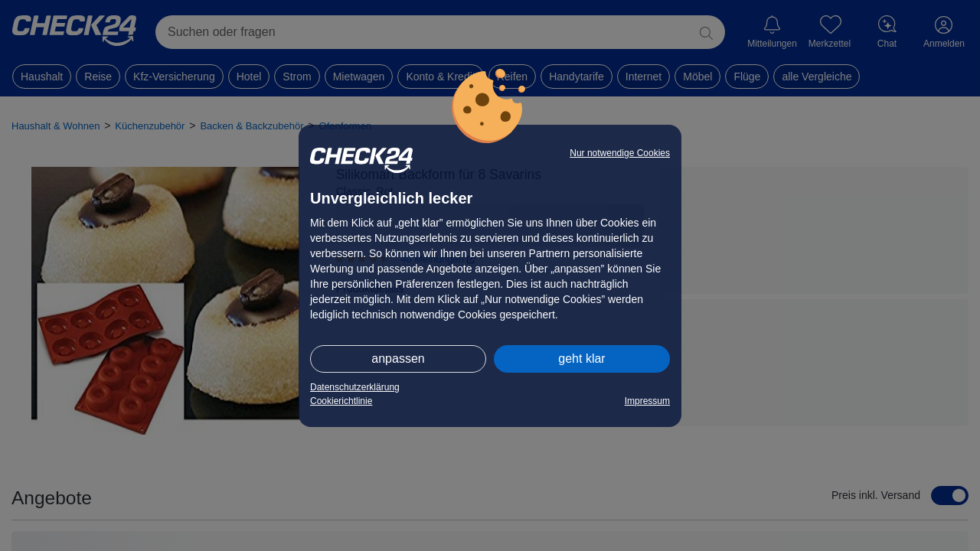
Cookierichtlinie (341, 401)
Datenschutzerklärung (355, 387)
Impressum (647, 401)
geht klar (581, 359)
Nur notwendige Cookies (620, 153)
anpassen (398, 359)
